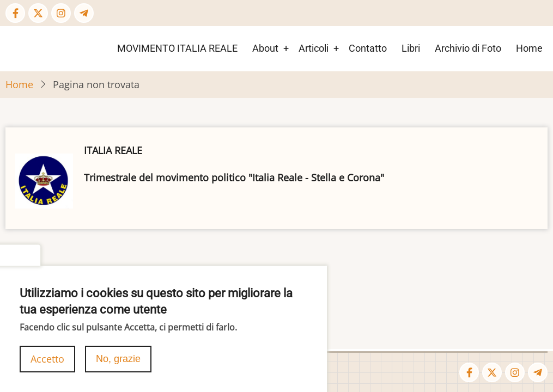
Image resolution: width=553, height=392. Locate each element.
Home (529, 48)
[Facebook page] (15, 13)
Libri (411, 48)
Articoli (314, 48)
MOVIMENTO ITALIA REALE (177, 48)
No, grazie (118, 363)
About (265, 48)
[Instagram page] (61, 13)
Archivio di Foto (468, 48)
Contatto (368, 48)
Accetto (47, 363)
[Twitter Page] (38, 13)
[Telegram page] (84, 13)
